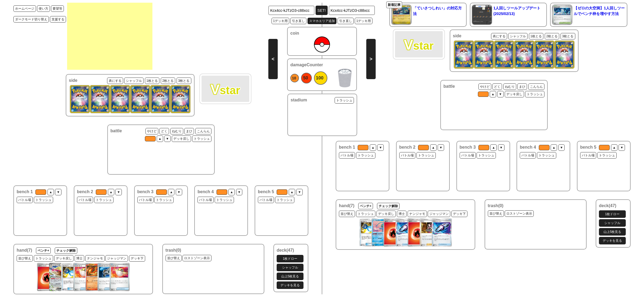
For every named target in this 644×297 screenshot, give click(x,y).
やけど (152, 131)
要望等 (57, 9)
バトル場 (25, 200)
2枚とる (168, 81)
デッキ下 (137, 258)
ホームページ (25, 9)
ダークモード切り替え (31, 19)
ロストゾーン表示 (197, 258)
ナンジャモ (95, 258)
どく (164, 131)
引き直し (298, 21)
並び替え (25, 258)
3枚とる (184, 81)
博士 (79, 258)
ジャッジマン (117, 258)
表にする (115, 81)
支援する (58, 19)
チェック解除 (66, 251)
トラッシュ (202, 139)
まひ (189, 131)
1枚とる (152, 81)
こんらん (203, 131)
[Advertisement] (110, 36)
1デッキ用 (281, 21)
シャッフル (134, 81)
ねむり (177, 131)
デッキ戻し (181, 139)
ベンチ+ (43, 251)
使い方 (43, 9)
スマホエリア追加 (322, 21)
